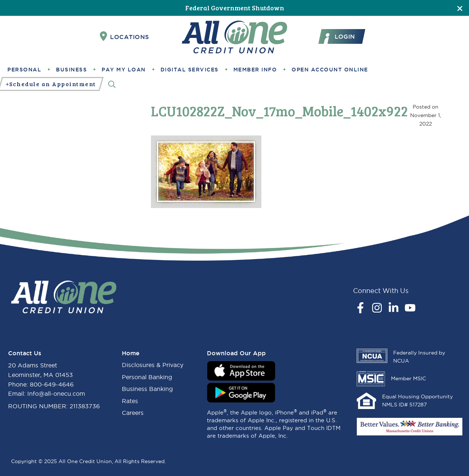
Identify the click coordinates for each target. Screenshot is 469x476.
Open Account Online (330, 70)
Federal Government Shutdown (235, 8)
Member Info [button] (255, 70)
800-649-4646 (52, 384)
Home (131, 353)
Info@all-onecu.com (56, 394)
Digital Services (190, 70)
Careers (133, 413)
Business (71, 70)
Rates (130, 401)
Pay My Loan (124, 70)
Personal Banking (147, 377)
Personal (24, 70)
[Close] (460, 8)
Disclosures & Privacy (153, 365)
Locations (124, 36)
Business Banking (147, 389)
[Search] (112, 84)
